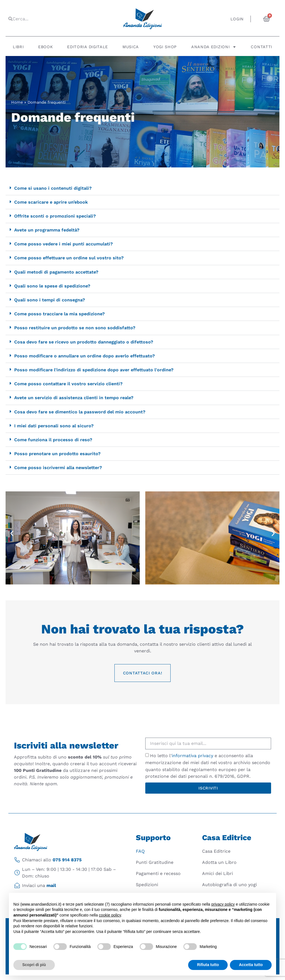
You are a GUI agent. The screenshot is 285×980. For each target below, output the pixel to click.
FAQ (140, 851)
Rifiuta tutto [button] (208, 965)
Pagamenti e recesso (158, 873)
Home (17, 102)
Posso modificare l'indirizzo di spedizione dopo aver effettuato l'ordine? (94, 370)
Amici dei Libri (218, 873)
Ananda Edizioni (214, 47)
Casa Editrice (216, 851)
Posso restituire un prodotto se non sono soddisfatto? (75, 328)
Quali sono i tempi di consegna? (50, 300)
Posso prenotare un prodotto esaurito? (57, 454)
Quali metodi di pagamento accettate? (56, 272)
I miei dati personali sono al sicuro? (54, 426)
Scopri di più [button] (34, 965)
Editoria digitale (88, 47)
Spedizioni (147, 885)
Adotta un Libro (219, 862)
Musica (131, 47)
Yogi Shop (165, 47)
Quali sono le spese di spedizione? (52, 286)
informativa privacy (192, 756)
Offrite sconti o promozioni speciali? (55, 216)
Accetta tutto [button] (251, 965)
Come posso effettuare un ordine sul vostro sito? (69, 258)
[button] (142, 188)
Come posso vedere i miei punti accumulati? (63, 244)
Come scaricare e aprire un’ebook (51, 202)
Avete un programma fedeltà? (47, 230)
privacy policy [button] (223, 904)
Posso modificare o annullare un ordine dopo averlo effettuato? (84, 356)
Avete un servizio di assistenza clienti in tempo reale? (74, 398)
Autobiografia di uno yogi (229, 885)
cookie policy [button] (110, 915)
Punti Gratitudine (155, 862)
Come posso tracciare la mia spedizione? (59, 314)
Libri (18, 47)
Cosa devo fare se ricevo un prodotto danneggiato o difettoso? (84, 342)
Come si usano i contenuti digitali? (53, 188)
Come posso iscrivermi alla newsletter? (58, 468)
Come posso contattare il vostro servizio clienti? (68, 384)
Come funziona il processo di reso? (53, 440)
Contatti (261, 47)
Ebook (46, 47)
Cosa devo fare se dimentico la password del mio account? (80, 412)
